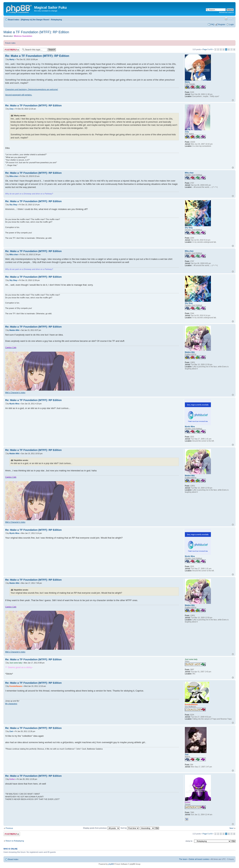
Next (231, 828)
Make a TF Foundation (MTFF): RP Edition (36, 32)
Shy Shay (13, 205)
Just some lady (16, 663)
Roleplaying (57, 20)
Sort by (130, 828)
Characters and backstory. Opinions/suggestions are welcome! (32, 89)
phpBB (111, 864)
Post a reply (12, 50)
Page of (207, 49)
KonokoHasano (16, 686)
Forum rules (10, 43)
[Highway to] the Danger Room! (35, 20)
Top (233, 100)
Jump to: (189, 841)
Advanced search (226, 12)
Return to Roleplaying (15, 841)
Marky (12, 60)
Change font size (231, 19)
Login (231, 24)
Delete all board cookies (199, 859)
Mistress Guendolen (23, 36)
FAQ (212, 24)
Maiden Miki (14, 330)
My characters (11, 704)
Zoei (11, 731)
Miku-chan (14, 176)
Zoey (11, 109)
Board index (14, 20)
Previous (9, 828)
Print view (226, 19)
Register (222, 24)
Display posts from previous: (101, 828)
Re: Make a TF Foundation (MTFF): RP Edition (37, 56)
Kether (12, 779)
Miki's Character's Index (15, 393)
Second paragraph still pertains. (19, 95)
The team (183, 859)
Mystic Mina (14, 404)
